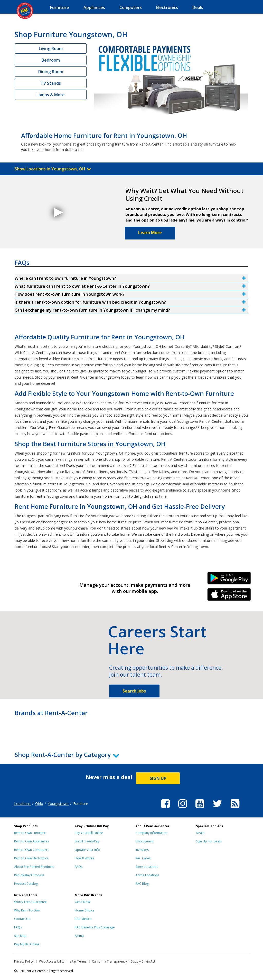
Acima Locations (147, 875)
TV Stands (51, 83)
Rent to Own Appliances (31, 841)
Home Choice (85, 910)
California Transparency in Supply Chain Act (124, 961)
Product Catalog (26, 884)
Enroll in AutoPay (87, 841)
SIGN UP (158, 778)
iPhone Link (229, 596)
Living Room (51, 49)
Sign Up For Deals (209, 841)
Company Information (151, 833)
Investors (142, 850)
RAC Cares (143, 858)
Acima (79, 936)
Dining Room (51, 72)
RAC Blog (142, 884)
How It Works (84, 858)
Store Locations (147, 867)
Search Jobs (134, 691)
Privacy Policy (24, 961)
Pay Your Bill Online (89, 833)
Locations (22, 804)
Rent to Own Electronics (31, 858)
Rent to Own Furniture (30, 833)
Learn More (150, 233)
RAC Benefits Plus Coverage (95, 927)
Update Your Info (87, 850)
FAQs (79, 867)
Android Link (229, 580)
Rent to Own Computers (32, 850)
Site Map (20, 936)
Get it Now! (83, 902)
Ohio (39, 804)
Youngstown (58, 804)
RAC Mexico (83, 919)
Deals (200, 833)
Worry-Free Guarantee (30, 902)
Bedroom (51, 60)
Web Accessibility (52, 961)
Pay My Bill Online (27, 944)
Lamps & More (51, 95)
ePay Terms (78, 961)
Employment (144, 841)
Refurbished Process (29, 875)
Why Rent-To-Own (27, 910)
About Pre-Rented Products (34, 867)
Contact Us (22, 919)
